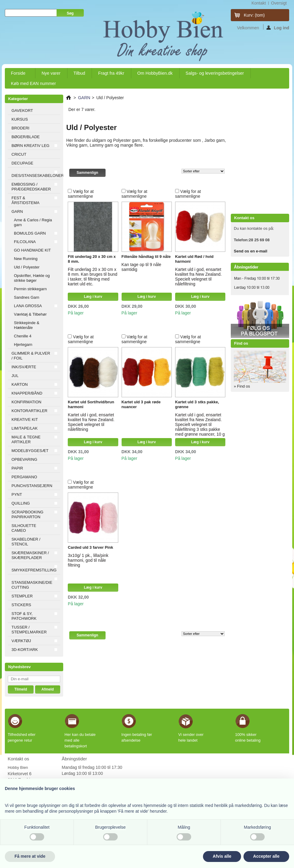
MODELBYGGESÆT (30, 451)
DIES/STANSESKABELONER (36, 176)
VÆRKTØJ (21, 641)
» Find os (242, 386)
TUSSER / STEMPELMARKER (29, 630)
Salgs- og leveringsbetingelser (215, 73)
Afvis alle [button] (222, 856)
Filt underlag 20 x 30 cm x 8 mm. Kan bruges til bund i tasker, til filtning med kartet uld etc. (92, 277)
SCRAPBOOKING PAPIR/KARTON (27, 514)
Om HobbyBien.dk (155, 73)
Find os (241, 343)
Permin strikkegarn (30, 289)
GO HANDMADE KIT (32, 250)
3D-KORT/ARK (25, 650)
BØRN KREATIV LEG (30, 146)
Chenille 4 (23, 336)
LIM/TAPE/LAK (24, 428)
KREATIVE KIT (25, 419)
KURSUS (20, 119)
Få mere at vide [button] (30, 856)
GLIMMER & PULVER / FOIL (31, 356)
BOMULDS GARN (30, 233)
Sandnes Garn (27, 297)
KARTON (20, 384)
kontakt (258, 3)
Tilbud (79, 73)
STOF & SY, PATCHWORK (24, 616)
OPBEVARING (24, 459)
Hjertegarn (23, 345)
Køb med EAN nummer (33, 83)
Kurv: (254, 15)
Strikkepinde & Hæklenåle (27, 325)
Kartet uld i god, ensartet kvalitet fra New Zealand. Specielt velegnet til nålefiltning (198, 277)
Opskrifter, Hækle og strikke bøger (32, 278)
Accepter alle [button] (266, 856)
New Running (26, 259)
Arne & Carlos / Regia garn (33, 222)
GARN (17, 211)
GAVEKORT (22, 111)
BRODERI (20, 128)
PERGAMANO (24, 477)
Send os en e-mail (251, 251)
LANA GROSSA (28, 306)
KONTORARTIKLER (29, 411)
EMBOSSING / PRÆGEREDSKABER (31, 187)
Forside (18, 75)
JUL (15, 376)
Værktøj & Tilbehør (30, 314)
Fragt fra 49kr (111, 73)
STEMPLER (22, 596)
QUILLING (21, 503)
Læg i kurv (93, 297)
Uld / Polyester (27, 267)
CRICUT (19, 154)
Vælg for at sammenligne (81, 194)
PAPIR (17, 468)
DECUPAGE (22, 163)
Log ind (278, 28)
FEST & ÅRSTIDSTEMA (25, 200)
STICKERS (21, 605)
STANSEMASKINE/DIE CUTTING (32, 585)
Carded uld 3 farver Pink (90, 547)
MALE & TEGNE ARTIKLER (26, 439)
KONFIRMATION (26, 402)
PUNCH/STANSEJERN (32, 486)
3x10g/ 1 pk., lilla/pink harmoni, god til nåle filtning (88, 560)
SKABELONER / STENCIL (26, 542)
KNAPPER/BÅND (27, 393)
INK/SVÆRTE (24, 367)
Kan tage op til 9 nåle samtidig (142, 267)
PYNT (17, 494)
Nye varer (51, 73)
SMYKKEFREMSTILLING (34, 570)
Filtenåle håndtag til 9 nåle (146, 257)
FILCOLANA (25, 242)
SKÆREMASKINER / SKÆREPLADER (30, 555)
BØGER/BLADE (26, 137)
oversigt (279, 3)
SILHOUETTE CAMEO (24, 528)
